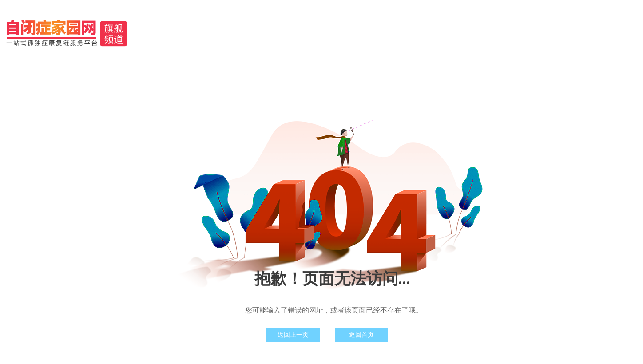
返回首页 (361, 335)
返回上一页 (293, 335)
